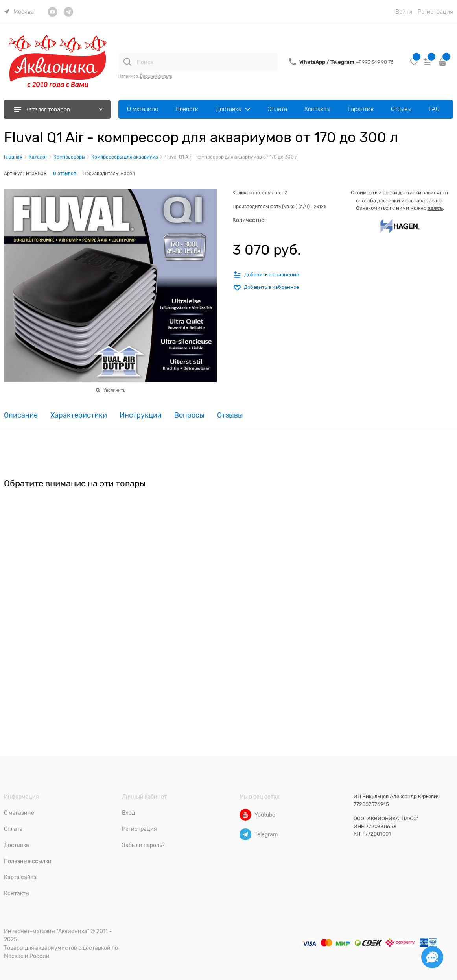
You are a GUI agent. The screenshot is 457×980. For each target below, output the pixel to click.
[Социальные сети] (432, 957)
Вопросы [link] (189, 415)
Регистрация (435, 12)
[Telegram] (245, 834)
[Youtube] (245, 815)
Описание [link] (21, 415)
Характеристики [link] (79, 415)
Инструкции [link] (141, 415)
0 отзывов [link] (65, 174)
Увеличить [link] (114, 390)
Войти (404, 12)
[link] (19, 12)
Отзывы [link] (230, 415)
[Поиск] (127, 62)
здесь (435, 208)
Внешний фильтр (156, 76)
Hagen (128, 174)
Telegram (343, 62)
